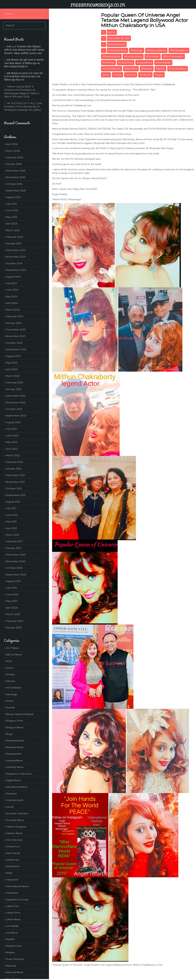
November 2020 (16, 561)
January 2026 (14, 164)
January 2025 (14, 243)
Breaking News (117, 44)
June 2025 (12, 210)
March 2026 (13, 151)
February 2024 (15, 316)
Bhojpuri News (15, 727)
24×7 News (12, 648)
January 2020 (14, 628)
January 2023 (14, 389)
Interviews (12, 893)
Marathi (10, 939)
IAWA (9, 873)
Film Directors (14, 840)
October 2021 (14, 488)
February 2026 (14, 157)
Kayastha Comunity (17, 900)
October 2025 (14, 184)
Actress (117, 75)
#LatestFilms (126, 63)
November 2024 (16, 257)
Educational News (17, 787)
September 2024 (16, 270)
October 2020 (14, 568)
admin (112, 32)
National (11, 966)
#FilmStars (108, 63)
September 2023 (16, 349)
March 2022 (13, 455)
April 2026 (12, 144)
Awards (10, 707)
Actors (10, 668)
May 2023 (11, 363)
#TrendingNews (178, 69)
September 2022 (16, 416)
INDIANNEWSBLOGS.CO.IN (98, 5)
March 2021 (13, 535)
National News (14, 972)
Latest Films (13, 913)
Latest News (13, 919)
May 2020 (12, 601)
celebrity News (15, 767)
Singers (159, 75)
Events (10, 807)
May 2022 (11, 442)
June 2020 (12, 594)
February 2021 (14, 541)
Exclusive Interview (17, 813)
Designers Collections (19, 774)
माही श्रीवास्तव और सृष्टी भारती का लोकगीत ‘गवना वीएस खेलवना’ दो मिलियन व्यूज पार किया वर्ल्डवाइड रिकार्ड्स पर (24, 63)
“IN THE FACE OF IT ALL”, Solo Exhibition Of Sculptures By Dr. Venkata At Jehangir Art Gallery (23, 107)
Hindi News (13, 866)
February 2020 (15, 621)
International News (17, 886)
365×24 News (14, 655)
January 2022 (14, 469)
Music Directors (15, 959)
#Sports (160, 69)
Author (10, 701)
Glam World (13, 853)
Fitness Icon (13, 846)
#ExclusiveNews (133, 56)
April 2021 (11, 528)
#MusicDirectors (112, 69)
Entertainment (15, 800)
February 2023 (14, 382)
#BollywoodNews (156, 50)
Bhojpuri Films (14, 721)
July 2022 (11, 429)
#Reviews (147, 69)
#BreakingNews (179, 50)
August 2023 (13, 356)
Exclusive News (15, 820)
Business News (15, 747)
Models (10, 952)
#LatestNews (144, 63)
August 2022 (13, 422)
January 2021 (13, 548)
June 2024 (12, 290)
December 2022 (16, 396)
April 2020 (12, 608)
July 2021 (11, 508)
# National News (117, 50)
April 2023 (12, 369)
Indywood (12, 880)
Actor (9, 661)
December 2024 (16, 250)
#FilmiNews (153, 56)
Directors (131, 75)
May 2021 (11, 522)
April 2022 (12, 449)
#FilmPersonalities (173, 56)
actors (106, 75)
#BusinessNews (111, 56)
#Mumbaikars (163, 63)
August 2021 (13, 502)
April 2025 (12, 224)
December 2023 (16, 330)
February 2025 (14, 237)
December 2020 (16, 555)
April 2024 (12, 303)
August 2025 (13, 197)
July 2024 (11, 283)
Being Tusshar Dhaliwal (20, 714)
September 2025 (16, 190)
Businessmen (14, 754)
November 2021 (15, 482)
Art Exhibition (14, 688)
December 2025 (16, 171)
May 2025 (11, 217)
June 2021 (12, 515)
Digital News (13, 780)
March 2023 (13, 376)
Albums (10, 681)
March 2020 (13, 614)
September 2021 (16, 495)
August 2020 (13, 581)
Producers (145, 75)
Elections (11, 794)
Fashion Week (14, 833)
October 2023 (14, 343)
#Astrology (137, 50)
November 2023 (16, 336)
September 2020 (16, 575)
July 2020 (11, 588)
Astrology (11, 694)
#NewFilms (131, 69)
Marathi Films (14, 946)
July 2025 (11, 204)
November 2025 (16, 177)
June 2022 (12, 436)
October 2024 (14, 263)
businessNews (14, 760)
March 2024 (13, 310)
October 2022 (14, 409)
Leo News (12, 933)
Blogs (9, 734)
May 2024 (12, 296)
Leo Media (12, 926)
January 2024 (14, 323)
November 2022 (16, 402)
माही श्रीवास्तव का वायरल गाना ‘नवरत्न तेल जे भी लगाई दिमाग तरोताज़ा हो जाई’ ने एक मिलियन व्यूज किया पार (23, 77)
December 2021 (15, 475)
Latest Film (12, 906)
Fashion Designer (16, 827)
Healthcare (13, 860)
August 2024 (13, 277)
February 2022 (14, 462)
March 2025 (13, 230)
